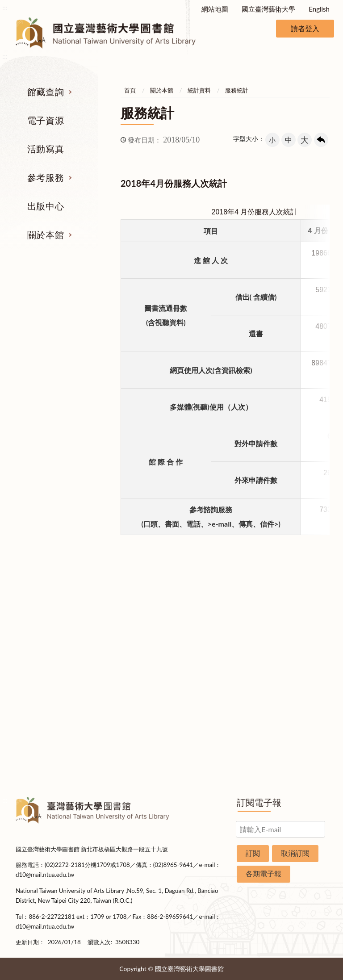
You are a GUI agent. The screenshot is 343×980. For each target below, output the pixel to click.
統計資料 (199, 90)
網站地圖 (215, 9)
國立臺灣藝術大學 (268, 9)
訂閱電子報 (259, 802)
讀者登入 (305, 28)
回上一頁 (321, 140)
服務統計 (237, 90)
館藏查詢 (46, 92)
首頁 (130, 90)
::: (5, 7)
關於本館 (46, 235)
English (319, 9)
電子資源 (46, 120)
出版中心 (46, 206)
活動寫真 (46, 149)
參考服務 (46, 177)
